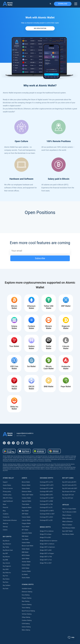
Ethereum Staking (27, 592)
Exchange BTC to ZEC (46, 520)
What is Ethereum (68, 522)
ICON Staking (26, 624)
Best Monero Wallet (68, 534)
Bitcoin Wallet (26, 482)
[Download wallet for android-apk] (39, 451)
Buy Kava (6, 582)
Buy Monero (6, 557)
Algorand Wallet (26, 501)
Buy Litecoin (6, 563)
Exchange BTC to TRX (46, 504)
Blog (4, 511)
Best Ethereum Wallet (69, 528)
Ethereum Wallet (27, 492)
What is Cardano (67, 525)
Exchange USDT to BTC (47, 485)
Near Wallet (25, 511)
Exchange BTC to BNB (46, 501)
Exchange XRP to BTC (46, 492)
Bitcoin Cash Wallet (27, 546)
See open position (40, 28)
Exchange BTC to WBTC (47, 511)
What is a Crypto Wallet (69, 509)
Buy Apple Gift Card (68, 495)
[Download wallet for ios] (24, 451)
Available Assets (27, 589)
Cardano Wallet (26, 498)
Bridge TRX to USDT (46, 563)
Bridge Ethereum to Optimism (49, 541)
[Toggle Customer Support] (71, 637)
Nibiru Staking (26, 630)
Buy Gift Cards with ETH (69, 485)
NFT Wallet (25, 530)
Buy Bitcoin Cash (8, 550)
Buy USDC (6, 569)
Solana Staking (26, 627)
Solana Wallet (26, 488)
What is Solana (67, 515)
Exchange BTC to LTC (46, 507)
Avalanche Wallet (27, 533)
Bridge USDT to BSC (46, 550)
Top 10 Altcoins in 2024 (69, 512)
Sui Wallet (25, 575)
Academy (6, 514)
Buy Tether (6, 547)
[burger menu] (76, 4)
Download (63, 4)
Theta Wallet (26, 504)
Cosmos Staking (27, 605)
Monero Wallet (26, 485)
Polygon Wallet (26, 523)
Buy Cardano (7, 585)
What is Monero (67, 518)
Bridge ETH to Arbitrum (47, 531)
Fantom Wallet (26, 517)
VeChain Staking (27, 614)
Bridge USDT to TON (46, 557)
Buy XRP (5, 553)
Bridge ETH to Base (46, 534)
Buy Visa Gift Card (68, 498)
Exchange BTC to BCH (46, 517)
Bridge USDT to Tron (46, 560)
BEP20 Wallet (26, 555)
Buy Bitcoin (6, 541)
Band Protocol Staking (28, 611)
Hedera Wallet (26, 543)
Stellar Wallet (26, 549)
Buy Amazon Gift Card (69, 492)
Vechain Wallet (26, 562)
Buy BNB (5, 560)
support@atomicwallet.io (25, 433)
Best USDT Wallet (67, 531)
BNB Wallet (25, 536)
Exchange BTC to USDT (47, 498)
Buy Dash (6, 589)
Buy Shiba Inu (7, 573)
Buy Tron (5, 576)
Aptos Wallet (26, 559)
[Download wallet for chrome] (54, 451)
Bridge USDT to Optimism (47, 547)
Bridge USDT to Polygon (47, 553)
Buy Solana (6, 579)
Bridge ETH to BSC (45, 537)
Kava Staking (26, 595)
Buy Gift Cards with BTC (69, 482)
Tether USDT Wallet (27, 495)
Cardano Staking (27, 620)
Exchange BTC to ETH (46, 482)
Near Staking (26, 601)
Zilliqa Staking (26, 617)
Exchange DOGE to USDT (47, 514)
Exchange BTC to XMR (47, 488)
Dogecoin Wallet (27, 507)
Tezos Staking (26, 608)
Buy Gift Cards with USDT (70, 488)
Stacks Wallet (26, 578)
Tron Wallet (25, 539)
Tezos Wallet (26, 527)
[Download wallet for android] (9, 451)
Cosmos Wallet (26, 571)
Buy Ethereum (7, 544)
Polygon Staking (27, 598)
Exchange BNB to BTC (46, 495)
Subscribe (40, 258)
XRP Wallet (25, 514)
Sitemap (5, 527)
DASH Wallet (26, 568)
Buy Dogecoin (7, 566)
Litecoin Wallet (26, 520)
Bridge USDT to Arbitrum (47, 544)
